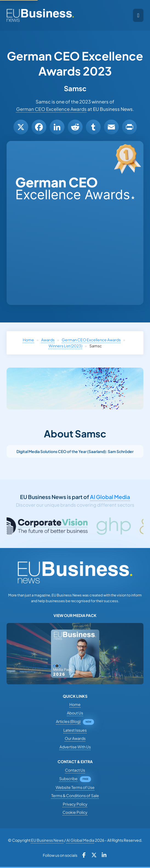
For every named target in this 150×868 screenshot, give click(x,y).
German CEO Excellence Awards (51, 109)
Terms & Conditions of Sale (75, 795)
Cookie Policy (75, 812)
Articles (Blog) (68, 721)
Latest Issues (75, 730)
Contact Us (75, 770)
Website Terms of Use (75, 787)
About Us (75, 713)
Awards (48, 340)
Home (28, 340)
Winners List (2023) (65, 346)
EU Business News (47, 840)
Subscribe (68, 778)
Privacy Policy (75, 804)
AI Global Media (110, 497)
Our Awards (75, 738)
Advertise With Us (75, 747)
